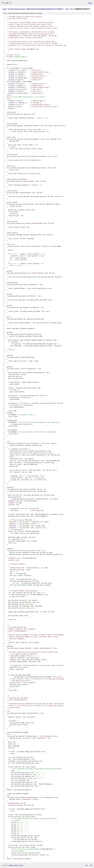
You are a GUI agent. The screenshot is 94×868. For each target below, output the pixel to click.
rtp (71, 9)
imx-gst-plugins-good (16, 9)
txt (86, 865)
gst (67, 9)
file (40, 13)
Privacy (16, 865)
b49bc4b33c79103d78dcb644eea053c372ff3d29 (44, 9)
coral (4, 9)
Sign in (90, 3)
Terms (21, 865)
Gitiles (11, 865)
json (91, 865)
